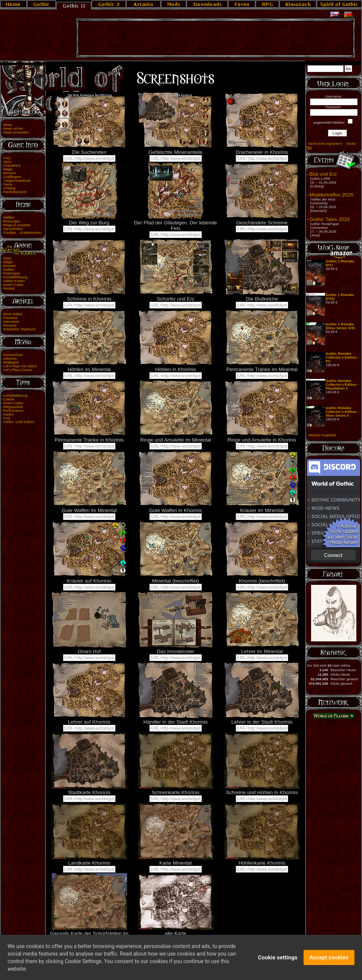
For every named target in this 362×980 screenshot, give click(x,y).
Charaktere (12, 166)
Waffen (9, 218)
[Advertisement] (216, 38)
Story (8, 162)
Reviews (10, 325)
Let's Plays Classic (18, 370)
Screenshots (13, 355)
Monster (10, 173)
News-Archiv (13, 129)
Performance (13, 411)
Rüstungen (12, 221)
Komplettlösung (15, 277)
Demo (8, 184)
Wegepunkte (13, 407)
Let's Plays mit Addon (20, 366)
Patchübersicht (15, 192)
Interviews (11, 322)
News (8, 125)
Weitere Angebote (322, 435)
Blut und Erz (323, 174)
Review (9, 288)
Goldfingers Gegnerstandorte (16, 179)
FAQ (7, 158)
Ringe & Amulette (17, 225)
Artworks (10, 359)
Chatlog (9, 188)
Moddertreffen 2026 (331, 195)
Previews (11, 318)
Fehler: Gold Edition (19, 422)
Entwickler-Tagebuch (20, 329)
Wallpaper (11, 362)
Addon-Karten (14, 281)
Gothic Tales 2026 (330, 219)
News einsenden (16, 132)
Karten (8, 414)
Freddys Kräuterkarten (22, 233)
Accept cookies (329, 962)
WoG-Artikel (13, 314)
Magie (8, 169)
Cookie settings (278, 962)
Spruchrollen (13, 229)
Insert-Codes (13, 285)
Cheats (9, 399)
